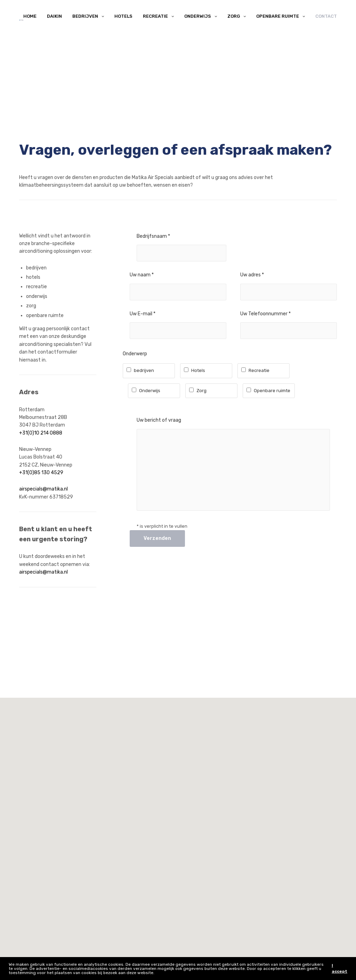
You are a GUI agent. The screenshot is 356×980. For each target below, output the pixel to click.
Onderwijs (198, 16)
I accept (339, 968)
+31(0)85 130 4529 (41, 473)
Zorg (234, 16)
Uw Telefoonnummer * (265, 314)
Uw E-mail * (143, 314)
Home (30, 16)
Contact (326, 16)
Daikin (54, 16)
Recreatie (155, 16)
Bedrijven (85, 16)
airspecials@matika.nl (43, 489)
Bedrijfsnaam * (153, 236)
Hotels (123, 16)
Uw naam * (142, 275)
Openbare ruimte (278, 16)
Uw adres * (252, 275)
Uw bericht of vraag (159, 420)
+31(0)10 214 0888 (41, 433)
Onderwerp (135, 354)
